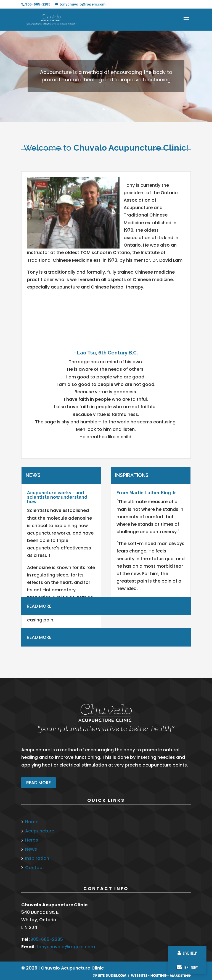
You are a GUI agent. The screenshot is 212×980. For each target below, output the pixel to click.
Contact (35, 868)
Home (32, 822)
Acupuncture (40, 831)
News (31, 849)
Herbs (32, 840)
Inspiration (37, 858)
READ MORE (39, 783)
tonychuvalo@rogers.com (66, 947)
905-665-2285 (47, 939)
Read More (39, 637)
